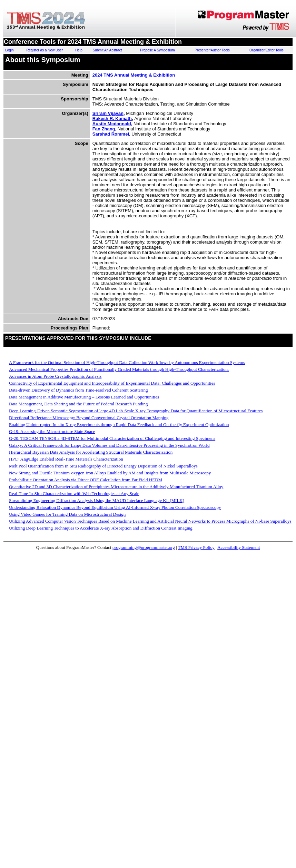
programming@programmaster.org (144, 547)
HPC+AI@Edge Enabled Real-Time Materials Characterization (66, 459)
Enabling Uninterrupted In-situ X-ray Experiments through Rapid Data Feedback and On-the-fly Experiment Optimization (119, 425)
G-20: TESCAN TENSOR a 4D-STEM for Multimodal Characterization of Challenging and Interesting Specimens (112, 438)
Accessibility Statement (239, 547)
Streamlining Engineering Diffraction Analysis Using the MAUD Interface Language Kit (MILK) (97, 500)
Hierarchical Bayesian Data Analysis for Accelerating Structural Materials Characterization (91, 452)
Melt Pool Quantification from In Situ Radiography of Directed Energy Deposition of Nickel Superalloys (103, 466)
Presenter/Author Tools (212, 50)
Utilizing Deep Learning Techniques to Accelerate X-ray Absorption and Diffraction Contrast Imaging (101, 528)
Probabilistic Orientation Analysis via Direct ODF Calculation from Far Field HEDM (86, 480)
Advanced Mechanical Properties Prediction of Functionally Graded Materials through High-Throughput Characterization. (119, 369)
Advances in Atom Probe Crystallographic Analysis (55, 376)
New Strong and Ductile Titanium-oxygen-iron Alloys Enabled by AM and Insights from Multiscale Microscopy (110, 473)
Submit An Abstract (107, 50)
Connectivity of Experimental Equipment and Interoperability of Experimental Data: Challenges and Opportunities (112, 383)
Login (9, 50)
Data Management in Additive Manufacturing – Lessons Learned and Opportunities (84, 397)
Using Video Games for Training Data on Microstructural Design (67, 514)
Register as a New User (45, 50)
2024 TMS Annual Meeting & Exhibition (134, 75)
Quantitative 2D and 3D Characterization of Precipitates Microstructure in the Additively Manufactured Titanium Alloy (116, 487)
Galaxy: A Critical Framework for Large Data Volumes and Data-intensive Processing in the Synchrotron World (109, 445)
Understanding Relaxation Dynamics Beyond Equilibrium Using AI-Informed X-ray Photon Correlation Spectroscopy (115, 507)
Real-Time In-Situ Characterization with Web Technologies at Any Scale (74, 494)
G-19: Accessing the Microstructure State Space (52, 431)
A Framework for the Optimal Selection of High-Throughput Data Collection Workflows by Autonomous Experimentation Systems (127, 362)
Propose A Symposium (157, 50)
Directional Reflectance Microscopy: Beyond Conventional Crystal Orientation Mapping (89, 418)
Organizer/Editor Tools (267, 50)
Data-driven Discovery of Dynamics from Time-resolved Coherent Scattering (78, 390)
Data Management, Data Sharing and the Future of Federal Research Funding (78, 404)
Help (79, 50)
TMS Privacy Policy (196, 547)
